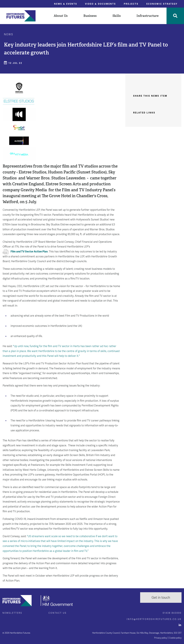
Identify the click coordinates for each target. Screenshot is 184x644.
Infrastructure (148, 16)
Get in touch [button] (161, 598)
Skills (117, 16)
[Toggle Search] (175, 16)
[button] (61, 16)
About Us (61, 16)
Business (90, 16)
